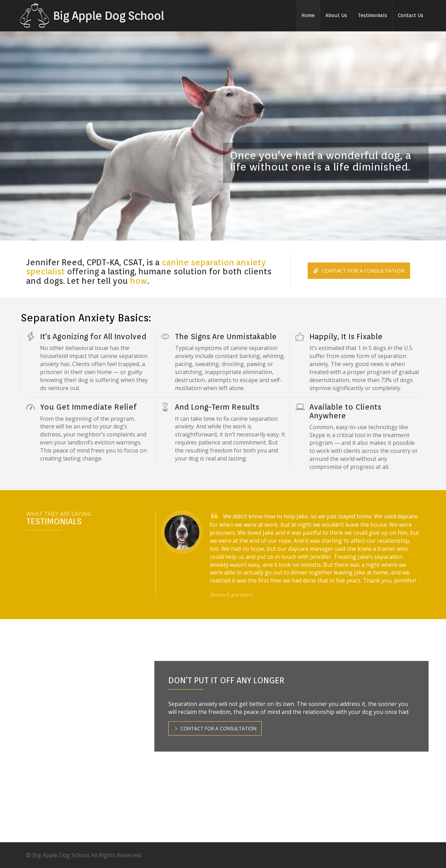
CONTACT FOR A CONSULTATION (359, 271)
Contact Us (411, 15)
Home (308, 15)
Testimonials (372, 15)
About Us (336, 15)
